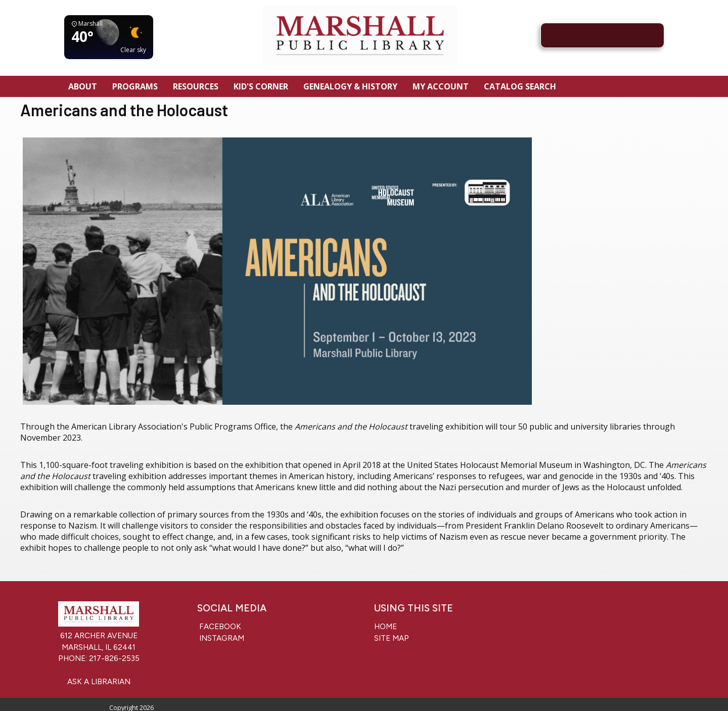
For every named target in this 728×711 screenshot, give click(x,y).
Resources (196, 86)
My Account (441, 86)
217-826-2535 (114, 658)
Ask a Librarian (99, 682)
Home (385, 627)
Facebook (219, 627)
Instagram (221, 638)
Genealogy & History (350, 86)
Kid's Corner (261, 86)
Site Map (392, 638)
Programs (135, 86)
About (83, 86)
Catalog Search (520, 86)
